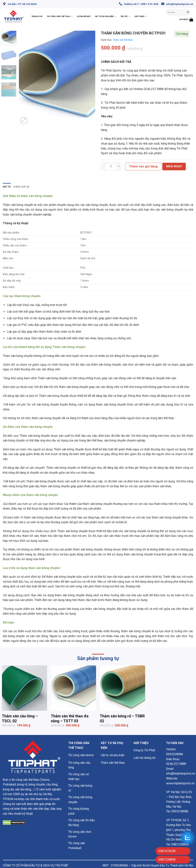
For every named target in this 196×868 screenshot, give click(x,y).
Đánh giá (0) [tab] (21, 187)
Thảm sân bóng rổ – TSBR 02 (122, 719)
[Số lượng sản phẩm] (111, 167)
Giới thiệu (141, 16)
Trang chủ (37, 16)
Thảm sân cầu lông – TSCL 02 (20, 719)
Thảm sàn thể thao (123, 40)
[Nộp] (188, 12)
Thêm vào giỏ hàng (143, 166)
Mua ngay (174, 166)
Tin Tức (125, 16)
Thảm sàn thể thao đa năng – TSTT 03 (70, 719)
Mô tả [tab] (7, 187)
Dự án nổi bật (84, 16)
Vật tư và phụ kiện (106, 16)
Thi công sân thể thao (60, 16)
